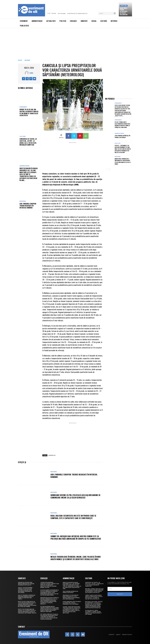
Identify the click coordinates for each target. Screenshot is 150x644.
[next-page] (109, 169)
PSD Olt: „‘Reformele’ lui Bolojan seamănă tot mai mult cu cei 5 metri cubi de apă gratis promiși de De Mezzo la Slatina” (123, 149)
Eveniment (23, 107)
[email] (120, 589)
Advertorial (124, 6)
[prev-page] (106, 169)
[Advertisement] (75, 42)
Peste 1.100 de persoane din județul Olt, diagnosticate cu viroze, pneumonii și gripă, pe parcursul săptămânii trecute (27, 611)
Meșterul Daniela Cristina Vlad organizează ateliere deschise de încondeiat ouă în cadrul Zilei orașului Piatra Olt (94, 591)
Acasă (20, 60)
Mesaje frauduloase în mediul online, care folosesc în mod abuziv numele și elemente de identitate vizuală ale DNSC (76, 558)
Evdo (31, 73)
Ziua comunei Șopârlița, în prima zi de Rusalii (122, 136)
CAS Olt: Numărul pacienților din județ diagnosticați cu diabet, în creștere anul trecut (27, 597)
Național (28, 60)
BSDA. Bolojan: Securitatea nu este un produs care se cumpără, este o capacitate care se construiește (73, 517)
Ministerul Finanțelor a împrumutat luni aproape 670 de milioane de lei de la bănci (123, 161)
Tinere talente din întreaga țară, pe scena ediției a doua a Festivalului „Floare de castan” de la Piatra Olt (94, 597)
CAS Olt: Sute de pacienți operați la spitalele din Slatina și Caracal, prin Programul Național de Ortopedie (25, 590)
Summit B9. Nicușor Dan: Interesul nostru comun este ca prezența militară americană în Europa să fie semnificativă (76, 537)
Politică (117, 143)
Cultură (23, 136)
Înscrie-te (120, 594)
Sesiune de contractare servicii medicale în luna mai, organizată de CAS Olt (26, 584)
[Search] (115, 13)
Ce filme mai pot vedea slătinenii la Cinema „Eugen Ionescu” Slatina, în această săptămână (93, 612)
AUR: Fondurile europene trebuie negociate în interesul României (28, 206)
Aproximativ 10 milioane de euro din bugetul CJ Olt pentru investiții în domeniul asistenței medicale (71, 597)
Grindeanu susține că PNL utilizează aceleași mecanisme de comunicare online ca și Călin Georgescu (75, 496)
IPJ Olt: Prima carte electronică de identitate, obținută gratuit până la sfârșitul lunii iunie (123, 125)
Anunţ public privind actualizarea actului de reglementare (124, 11)
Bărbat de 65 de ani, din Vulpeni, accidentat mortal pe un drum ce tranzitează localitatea (29, 112)
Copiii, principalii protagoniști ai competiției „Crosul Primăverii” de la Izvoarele (72, 603)
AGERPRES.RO (52, 455)
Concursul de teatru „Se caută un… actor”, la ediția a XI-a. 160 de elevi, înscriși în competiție (28, 142)
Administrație (24, 166)
